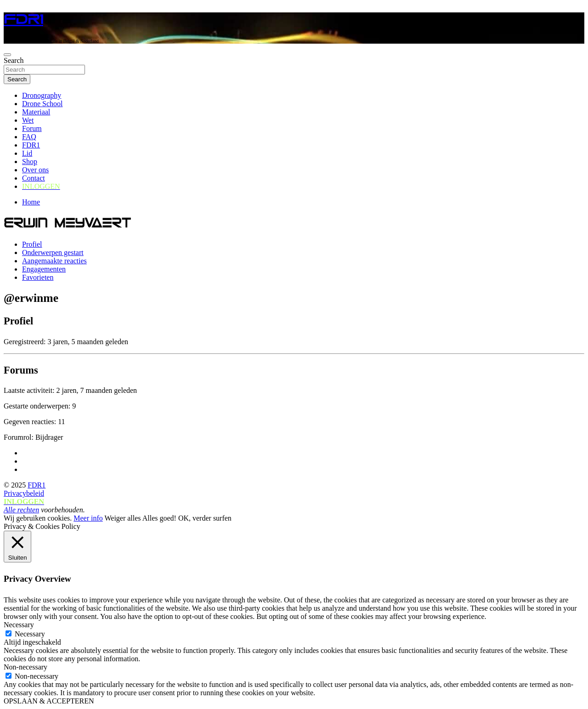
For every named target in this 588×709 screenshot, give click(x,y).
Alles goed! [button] (159, 518)
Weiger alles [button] (122, 518)
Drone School (42, 104)
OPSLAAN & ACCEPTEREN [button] (49, 701)
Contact (34, 178)
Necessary (30, 634)
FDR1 (23, 20)
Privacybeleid (24, 493)
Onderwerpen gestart (53, 252)
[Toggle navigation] (7, 55)
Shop (30, 162)
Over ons (35, 170)
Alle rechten (21, 510)
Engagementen (44, 269)
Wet (28, 120)
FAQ (29, 137)
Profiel (32, 244)
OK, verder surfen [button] (205, 518)
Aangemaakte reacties (54, 261)
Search (14, 60)
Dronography (42, 95)
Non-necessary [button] (25, 667)
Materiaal (36, 112)
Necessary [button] (19, 625)
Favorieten (38, 277)
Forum (32, 128)
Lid (27, 153)
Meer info (88, 518)
